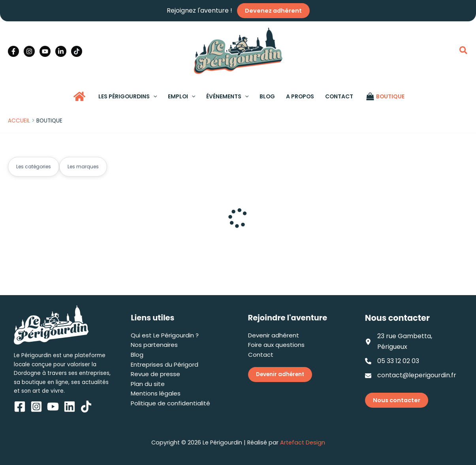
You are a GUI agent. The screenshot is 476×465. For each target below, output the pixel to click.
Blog (137, 355)
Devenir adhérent (274, 335)
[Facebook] (13, 51)
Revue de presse (155, 374)
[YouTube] (45, 51)
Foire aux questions (276, 345)
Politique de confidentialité (170, 403)
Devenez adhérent (273, 11)
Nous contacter (397, 400)
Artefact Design (303, 442)
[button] (464, 51)
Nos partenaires (154, 345)
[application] (153, 96)
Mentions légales (156, 393)
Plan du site (148, 384)
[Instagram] (29, 51)
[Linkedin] (61, 51)
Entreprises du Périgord (165, 364)
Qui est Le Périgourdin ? (165, 335)
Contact (261, 355)
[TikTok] (77, 51)
